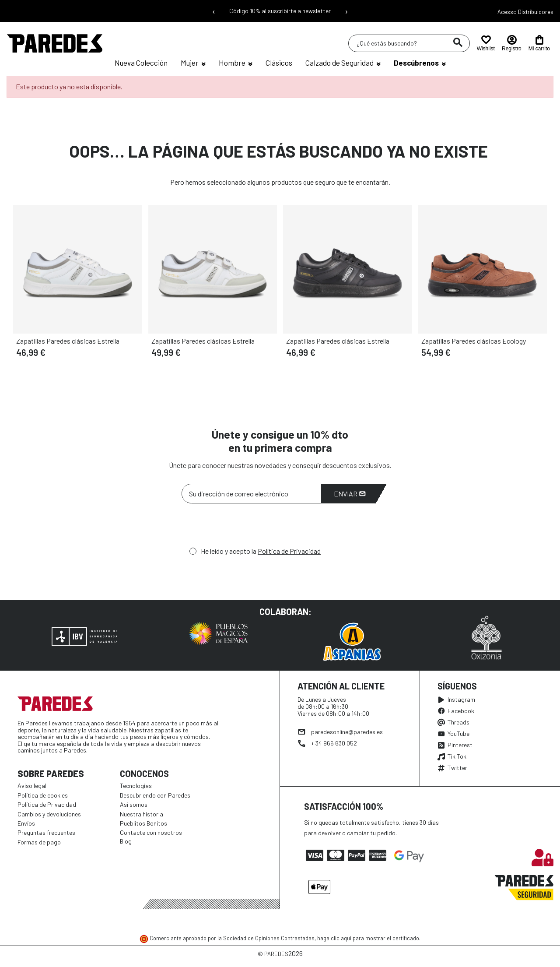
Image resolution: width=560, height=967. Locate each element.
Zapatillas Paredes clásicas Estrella (68, 341)
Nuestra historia (142, 814)
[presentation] (248, 527)
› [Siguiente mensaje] (346, 11)
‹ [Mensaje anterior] (214, 11)
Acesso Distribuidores (525, 12)
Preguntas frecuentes (46, 832)
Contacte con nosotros (151, 832)
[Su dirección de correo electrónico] (252, 494)
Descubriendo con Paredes (155, 795)
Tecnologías (136, 786)
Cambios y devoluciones (49, 814)
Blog (126, 841)
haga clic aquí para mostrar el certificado (368, 938)
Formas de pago (39, 842)
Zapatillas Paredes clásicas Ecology (474, 341)
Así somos (134, 804)
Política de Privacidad (289, 551)
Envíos (26, 823)
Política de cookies (43, 795)
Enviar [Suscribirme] (350, 494)
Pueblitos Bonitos (143, 823)
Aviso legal (32, 786)
